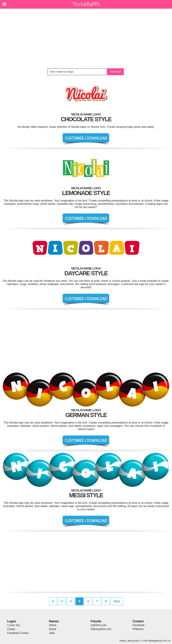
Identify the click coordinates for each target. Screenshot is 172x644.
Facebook (139, 625)
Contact (138, 621)
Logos (12, 621)
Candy (11, 629)
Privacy (123, 641)
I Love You (14, 625)
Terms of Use (133, 641)
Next (117, 601)
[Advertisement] (86, 38)
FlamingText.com (101, 629)
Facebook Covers (18, 633)
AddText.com (99, 625)
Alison (53, 625)
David (52, 629)
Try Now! (115, 72)
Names (54, 621)
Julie (52, 633)
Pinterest (138, 629)
